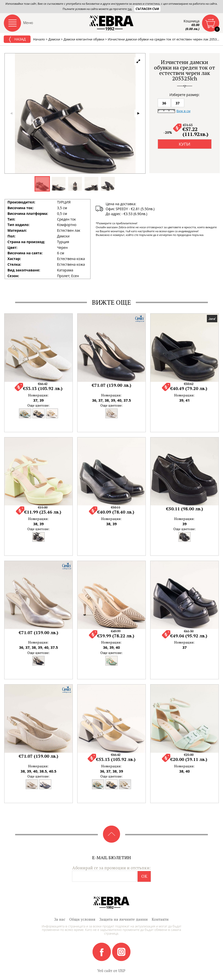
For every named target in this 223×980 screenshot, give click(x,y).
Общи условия (82, 919)
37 (178, 103)
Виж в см (184, 111)
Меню (28, 23)
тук (130, 9)
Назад (17, 39)
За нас (60, 919)
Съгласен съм (147, 9)
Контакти (160, 919)
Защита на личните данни (124, 919)
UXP (122, 971)
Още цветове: (38, 405)
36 (164, 103)
